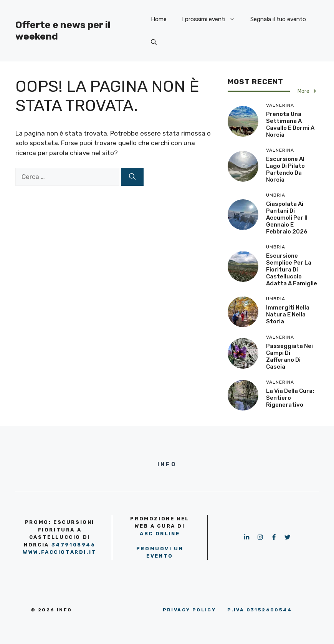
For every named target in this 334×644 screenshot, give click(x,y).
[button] (154, 42)
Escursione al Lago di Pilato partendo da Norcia (285, 169)
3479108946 (74, 545)
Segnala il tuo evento (278, 19)
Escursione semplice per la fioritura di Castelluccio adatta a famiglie (292, 270)
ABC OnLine (160, 534)
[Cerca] (132, 177)
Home (159, 19)
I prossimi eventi (212, 19)
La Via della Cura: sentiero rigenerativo (290, 398)
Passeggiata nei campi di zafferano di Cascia (289, 356)
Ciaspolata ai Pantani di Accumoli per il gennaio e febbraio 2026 (287, 218)
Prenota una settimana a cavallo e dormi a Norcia (290, 124)
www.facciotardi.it (60, 552)
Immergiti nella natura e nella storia (288, 315)
